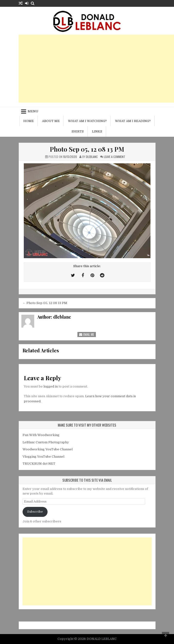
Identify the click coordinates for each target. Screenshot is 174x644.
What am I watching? (87, 121)
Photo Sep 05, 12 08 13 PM (87, 149)
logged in (51, 386)
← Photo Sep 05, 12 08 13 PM (45, 303)
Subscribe (35, 512)
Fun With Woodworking (41, 435)
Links (97, 131)
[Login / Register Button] (27, 3)
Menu (33, 111)
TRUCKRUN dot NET (39, 464)
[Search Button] (33, 3)
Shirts (78, 131)
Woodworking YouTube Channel (48, 449)
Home (29, 121)
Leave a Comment (115, 157)
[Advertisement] (96, 69)
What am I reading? (133, 121)
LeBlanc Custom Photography (46, 442)
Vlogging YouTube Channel (43, 457)
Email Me (87, 334)
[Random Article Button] (21, 3)
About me (51, 121)
